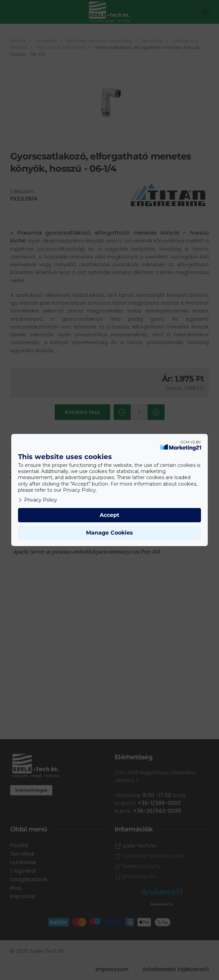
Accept (109, 515)
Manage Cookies (109, 533)
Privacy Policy (38, 500)
